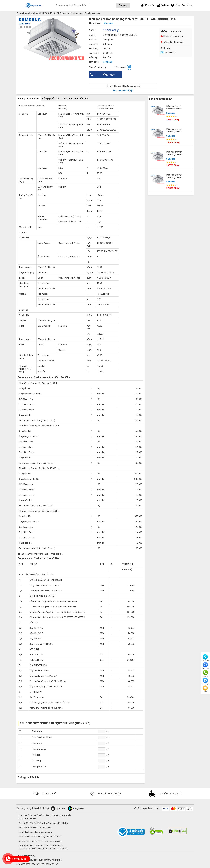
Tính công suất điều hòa (76, 99)
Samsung (171, 113)
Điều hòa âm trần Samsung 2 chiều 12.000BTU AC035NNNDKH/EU (175, 133)
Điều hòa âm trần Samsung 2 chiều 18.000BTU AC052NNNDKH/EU (175, 156)
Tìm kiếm (123, 5)
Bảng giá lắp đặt (51, 99)
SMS (205, 689)
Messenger (205, 681)
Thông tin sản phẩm (29, 99)
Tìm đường (205, 658)
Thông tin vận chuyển (172, 36)
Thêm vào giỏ (122, 67)
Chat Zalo (205, 666)
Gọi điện (205, 673)
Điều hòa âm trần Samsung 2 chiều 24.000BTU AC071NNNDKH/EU (175, 110)
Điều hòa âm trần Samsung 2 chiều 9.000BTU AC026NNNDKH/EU (175, 179)
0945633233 (168, 53)
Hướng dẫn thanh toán (172, 42)
